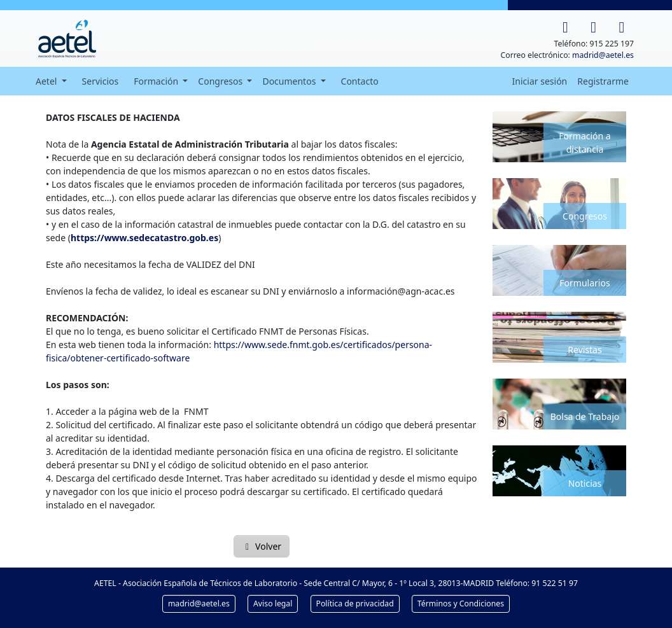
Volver (262, 546)
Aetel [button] (47, 81)
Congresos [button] (221, 81)
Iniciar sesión (540, 81)
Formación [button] (157, 81)
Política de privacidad (355, 604)
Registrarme (603, 81)
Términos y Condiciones (461, 604)
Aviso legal (273, 604)
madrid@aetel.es (603, 55)
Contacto (360, 81)
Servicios (101, 81)
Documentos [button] (290, 81)
